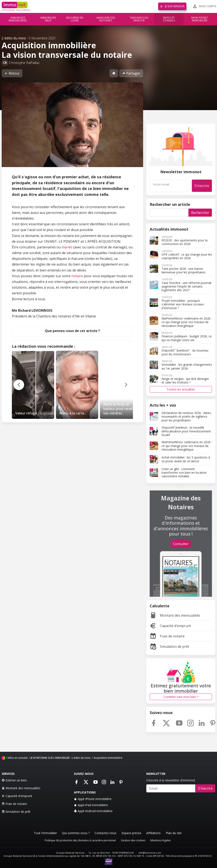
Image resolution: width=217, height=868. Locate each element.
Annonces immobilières (18, 19)
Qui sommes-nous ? (76, 833)
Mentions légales (160, 840)
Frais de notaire (167, 636)
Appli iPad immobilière (91, 805)
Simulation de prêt (169, 647)
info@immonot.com (150, 853)
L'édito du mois (14, 38)
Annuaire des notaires (106, 19)
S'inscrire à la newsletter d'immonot (171, 780)
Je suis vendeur (172, 6)
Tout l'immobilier (45, 833)
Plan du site (174, 833)
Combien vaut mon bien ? (181, 697)
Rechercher (200, 213)
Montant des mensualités (175, 615)
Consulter (181, 544)
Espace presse (131, 833)
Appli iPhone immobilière (93, 799)
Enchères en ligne (75, 19)
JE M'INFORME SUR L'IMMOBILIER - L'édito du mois (61, 758)
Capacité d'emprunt (170, 626)
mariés (67, 247)
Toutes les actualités (181, 389)
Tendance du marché (139, 19)
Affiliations (153, 833)
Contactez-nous (106, 833)
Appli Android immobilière (93, 811)
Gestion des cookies (133, 840)
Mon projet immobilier (200, 19)
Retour (12, 73)
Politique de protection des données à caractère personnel (80, 840)
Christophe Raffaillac (24, 63)
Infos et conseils (169, 19)
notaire (77, 276)
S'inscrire (202, 186)
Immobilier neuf (48, 19)
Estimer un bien (14, 780)
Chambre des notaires (54, 316)
